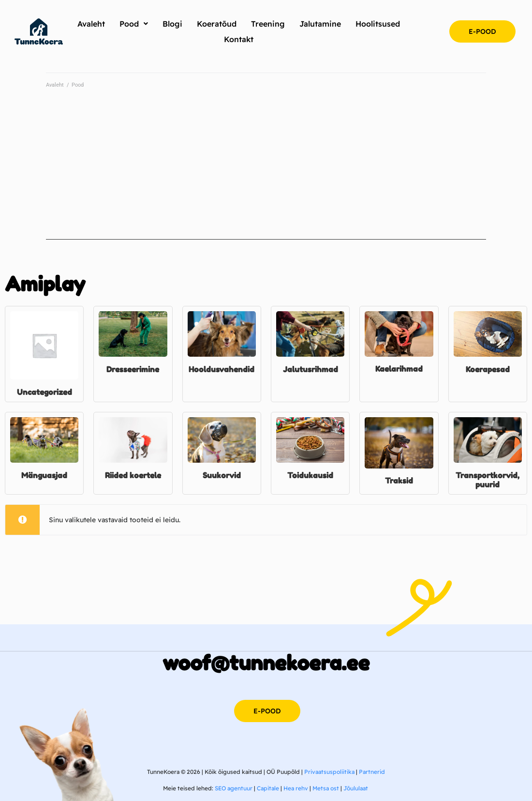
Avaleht (55, 85)
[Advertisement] (266, 172)
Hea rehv (296, 788)
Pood (78, 85)
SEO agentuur (234, 788)
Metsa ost (326, 788)
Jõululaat (356, 788)
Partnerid (372, 772)
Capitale (268, 788)
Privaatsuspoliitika (329, 772)
